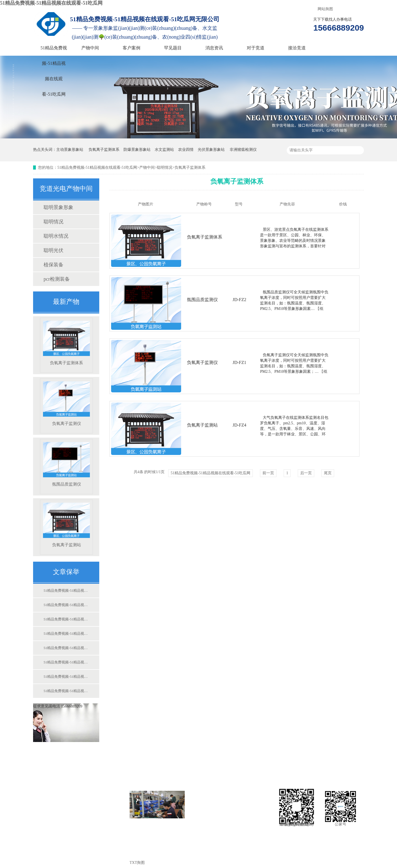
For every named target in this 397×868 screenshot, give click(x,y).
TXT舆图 (137, 863)
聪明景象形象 (58, 207)
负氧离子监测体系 (104, 150)
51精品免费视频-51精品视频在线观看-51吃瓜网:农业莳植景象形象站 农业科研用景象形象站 (66, 619)
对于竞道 (256, 48)
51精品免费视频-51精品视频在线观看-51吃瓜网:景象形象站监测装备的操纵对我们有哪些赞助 (66, 590)
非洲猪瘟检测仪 (243, 150)
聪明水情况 (56, 236)
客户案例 (132, 48)
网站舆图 (325, 9)
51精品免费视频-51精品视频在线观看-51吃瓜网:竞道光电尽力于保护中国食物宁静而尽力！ (66, 633)
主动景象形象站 (70, 150)
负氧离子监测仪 (66, 404)
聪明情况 (165, 168)
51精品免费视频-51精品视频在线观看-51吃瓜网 (51, 3)
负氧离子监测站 (66, 525)
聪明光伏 (53, 250)
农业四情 (186, 150)
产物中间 (90, 48)
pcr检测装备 (57, 279)
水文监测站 (164, 150)
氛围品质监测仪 (66, 464)
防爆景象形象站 (137, 150)
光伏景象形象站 (211, 150)
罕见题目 (173, 48)
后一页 (306, 473)
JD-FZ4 (239, 425)
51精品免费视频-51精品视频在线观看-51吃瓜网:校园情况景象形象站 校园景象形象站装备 (66, 648)
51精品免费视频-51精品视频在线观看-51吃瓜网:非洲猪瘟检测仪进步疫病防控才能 (66, 605)
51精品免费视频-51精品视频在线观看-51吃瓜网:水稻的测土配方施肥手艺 (66, 662)
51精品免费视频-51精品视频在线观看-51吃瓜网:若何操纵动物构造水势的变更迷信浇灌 (66, 691)
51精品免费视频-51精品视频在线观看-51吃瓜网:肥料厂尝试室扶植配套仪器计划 (66, 677)
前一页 (268, 473)
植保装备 (53, 265)
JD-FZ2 (239, 300)
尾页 (328, 473)
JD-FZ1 (239, 362)
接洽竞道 (297, 48)
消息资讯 (214, 48)
